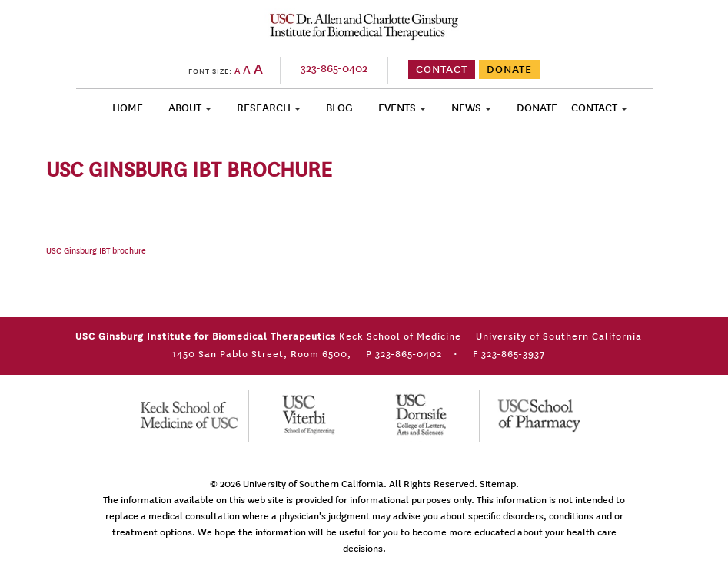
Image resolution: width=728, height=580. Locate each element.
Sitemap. (499, 484)
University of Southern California (313, 484)
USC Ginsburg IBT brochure (96, 251)
